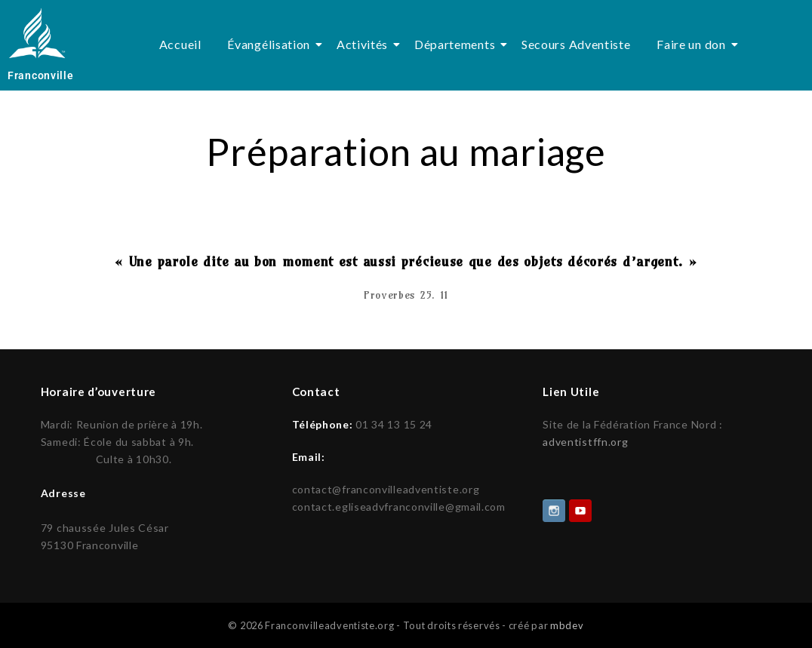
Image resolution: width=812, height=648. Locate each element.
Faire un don (694, 44)
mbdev (567, 624)
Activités (365, 44)
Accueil (180, 44)
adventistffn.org (585, 442)
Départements (457, 44)
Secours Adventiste (576, 44)
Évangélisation (271, 44)
